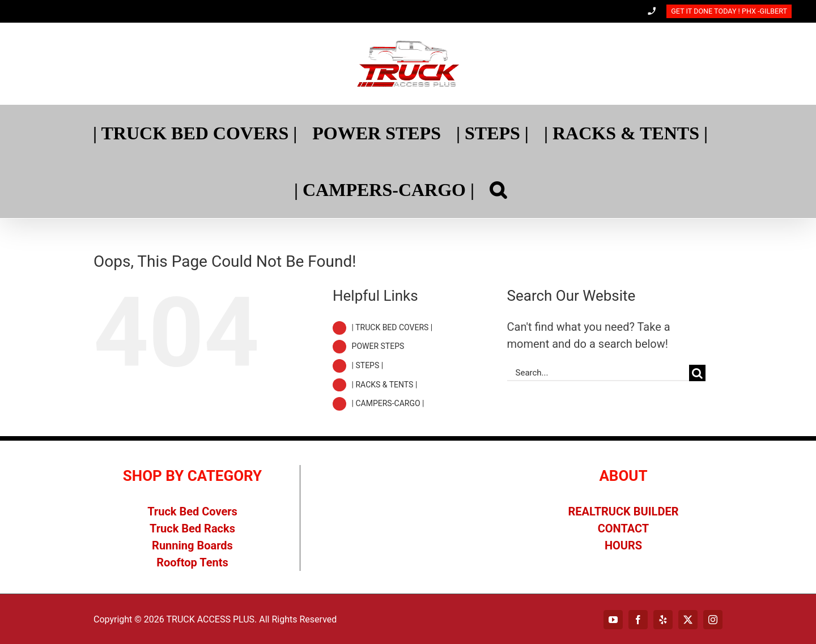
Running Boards (192, 545)
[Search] (498, 190)
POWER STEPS (378, 346)
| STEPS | (368, 365)
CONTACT (624, 528)
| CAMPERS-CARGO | (388, 403)
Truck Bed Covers (192, 511)
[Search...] (598, 373)
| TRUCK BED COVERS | (392, 327)
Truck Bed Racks (192, 528)
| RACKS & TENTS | (385, 385)
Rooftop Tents (192, 562)
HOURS (623, 545)
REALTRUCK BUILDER (624, 511)
